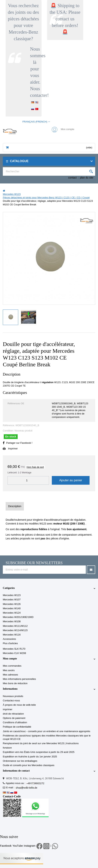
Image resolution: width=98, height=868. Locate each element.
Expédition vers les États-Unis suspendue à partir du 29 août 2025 (39, 752)
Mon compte (10, 659)
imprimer (8, 709)
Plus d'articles (10, 643)
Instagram (30, 846)
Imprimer (13, 449)
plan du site (87, 178)
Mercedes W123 (12, 595)
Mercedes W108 (12, 621)
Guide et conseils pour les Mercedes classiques (29, 765)
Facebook (6, 846)
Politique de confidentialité (17, 727)
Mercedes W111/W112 (15, 626)
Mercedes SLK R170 (14, 649)
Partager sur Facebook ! (19, 443)
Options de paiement (14, 718)
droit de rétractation (13, 714)
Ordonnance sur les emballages (20, 761)
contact (72, 178)
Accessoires (9, 639)
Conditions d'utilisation (15, 722)
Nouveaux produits (13, 696)
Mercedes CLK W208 (14, 653)
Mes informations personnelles (19, 679)
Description (15, 506)
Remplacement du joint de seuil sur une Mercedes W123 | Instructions (41, 743)
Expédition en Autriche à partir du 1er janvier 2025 (30, 757)
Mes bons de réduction (15, 683)
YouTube (18, 846)
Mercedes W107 (12, 600)
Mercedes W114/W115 (15, 630)
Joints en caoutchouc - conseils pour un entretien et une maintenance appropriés (46, 731)
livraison (7, 748)
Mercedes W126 (12, 604)
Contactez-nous (11, 700)
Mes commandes (12, 666)
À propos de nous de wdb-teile (19, 705)
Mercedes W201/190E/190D (18, 617)
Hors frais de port (35, 467)
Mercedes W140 (12, 608)
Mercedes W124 (12, 613)
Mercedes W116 (12, 635)
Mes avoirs (9, 670)
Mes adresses (10, 675)
